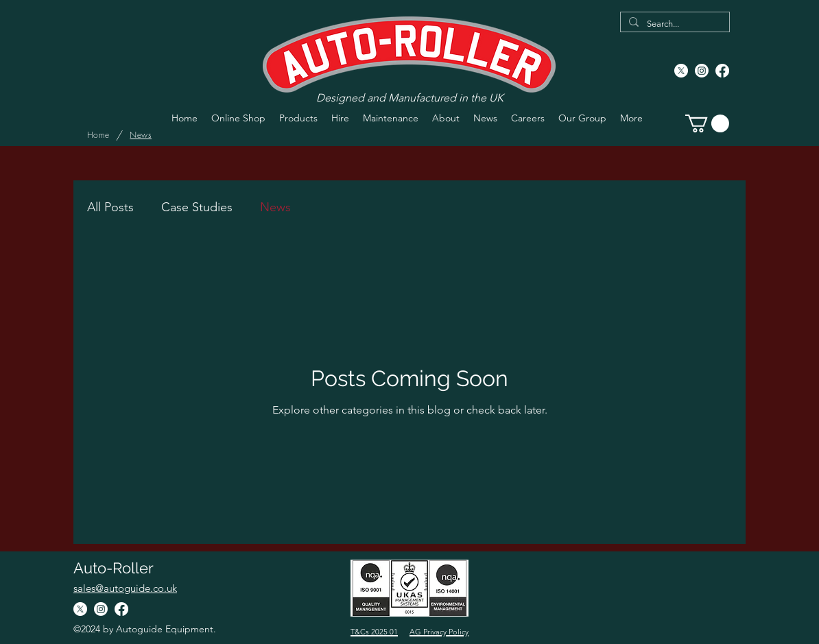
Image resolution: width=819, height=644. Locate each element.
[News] (140, 135)
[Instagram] (702, 71)
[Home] (98, 135)
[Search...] (674, 24)
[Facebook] (722, 71)
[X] (681, 71)
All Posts (110, 207)
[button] (707, 123)
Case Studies (197, 207)
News (275, 207)
